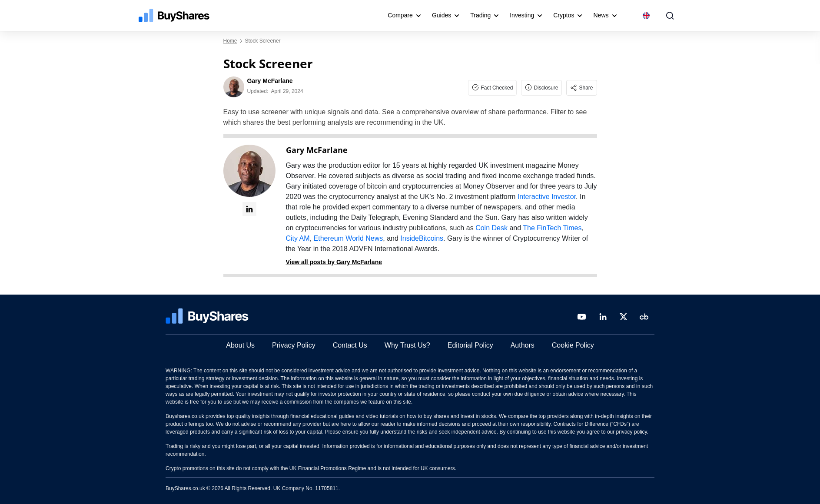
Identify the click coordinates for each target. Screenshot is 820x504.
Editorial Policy (470, 345)
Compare (400, 15)
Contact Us (350, 345)
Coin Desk (491, 228)
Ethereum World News (349, 238)
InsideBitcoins (422, 238)
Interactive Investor (547, 197)
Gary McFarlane (317, 150)
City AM (298, 238)
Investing (522, 15)
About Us (240, 345)
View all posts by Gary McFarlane (334, 262)
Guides (442, 15)
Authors (523, 345)
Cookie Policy (573, 345)
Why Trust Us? (407, 345)
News (601, 15)
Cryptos (564, 15)
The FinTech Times (552, 228)
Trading (480, 15)
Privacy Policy (294, 345)
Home (230, 41)
